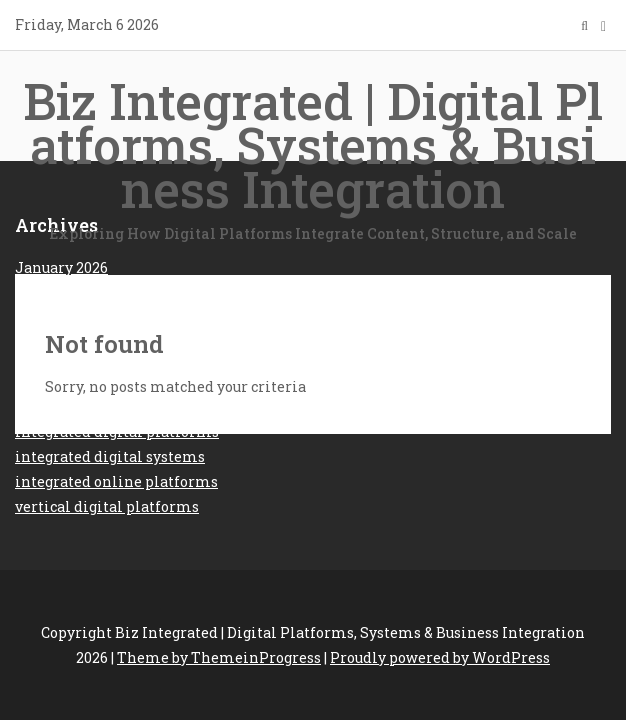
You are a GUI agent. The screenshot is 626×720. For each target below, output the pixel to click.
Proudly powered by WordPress (440, 657)
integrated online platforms (116, 481)
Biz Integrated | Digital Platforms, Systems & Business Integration (313, 156)
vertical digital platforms (107, 506)
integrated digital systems (110, 456)
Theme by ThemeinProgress (219, 657)
